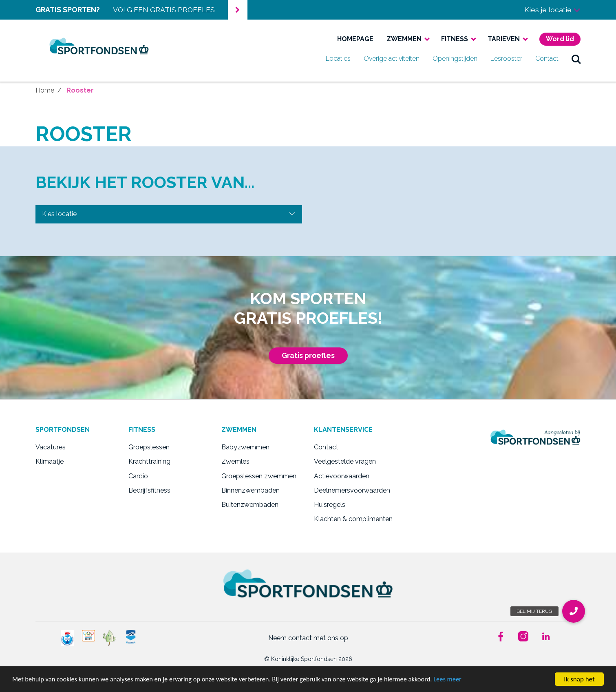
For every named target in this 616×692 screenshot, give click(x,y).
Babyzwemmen (245, 447)
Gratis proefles (308, 355)
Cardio (138, 476)
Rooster (80, 90)
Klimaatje (50, 461)
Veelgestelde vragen (345, 461)
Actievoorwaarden (342, 476)
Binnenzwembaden (251, 490)
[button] (574, 611)
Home (45, 90)
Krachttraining (149, 461)
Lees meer (463, 680)
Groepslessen (149, 447)
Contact (547, 59)
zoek (576, 59)
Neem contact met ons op (308, 638)
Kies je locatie (552, 10)
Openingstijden (455, 59)
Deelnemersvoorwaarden (352, 490)
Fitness (455, 39)
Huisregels (330, 505)
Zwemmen (404, 39)
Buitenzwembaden (250, 505)
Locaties (338, 59)
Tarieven (504, 39)
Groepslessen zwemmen (259, 476)
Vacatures (51, 447)
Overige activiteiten (392, 59)
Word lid (560, 39)
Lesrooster (506, 59)
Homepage (355, 39)
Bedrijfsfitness (149, 490)
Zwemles (235, 461)
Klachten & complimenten (353, 519)
